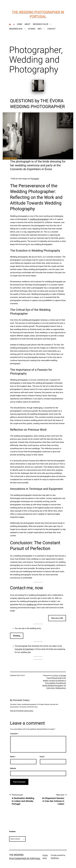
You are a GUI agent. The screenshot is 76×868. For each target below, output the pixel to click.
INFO (40, 29)
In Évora (56, 675)
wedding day (31, 604)
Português (35, 179)
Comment (14, 734)
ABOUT (27, 24)
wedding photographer (39, 219)
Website (13, 768)
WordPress (55, 858)
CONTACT (52, 29)
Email (42, 757)
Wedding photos (61, 688)
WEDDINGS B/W (16, 29)
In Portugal (62, 675)
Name (13, 757)
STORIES (32, 29)
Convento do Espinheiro (24, 649)
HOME (20, 24)
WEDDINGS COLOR (41, 24)
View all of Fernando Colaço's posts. (22, 711)
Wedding (17, 636)
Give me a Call (57, 618)
